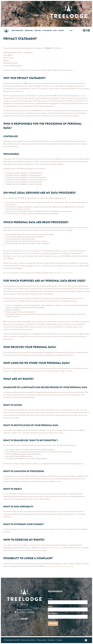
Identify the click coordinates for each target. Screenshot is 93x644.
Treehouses (29, 31)
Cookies (59, 640)
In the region (47, 31)
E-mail (51, 599)
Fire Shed (38, 31)
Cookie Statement (67, 273)
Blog (55, 31)
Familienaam (53, 614)
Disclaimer (51, 640)
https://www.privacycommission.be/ (60, 566)
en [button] (71, 31)
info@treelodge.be (56, 548)
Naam (50, 606)
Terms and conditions (28, 640)
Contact (61, 31)
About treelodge (17, 31)
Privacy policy (42, 640)
